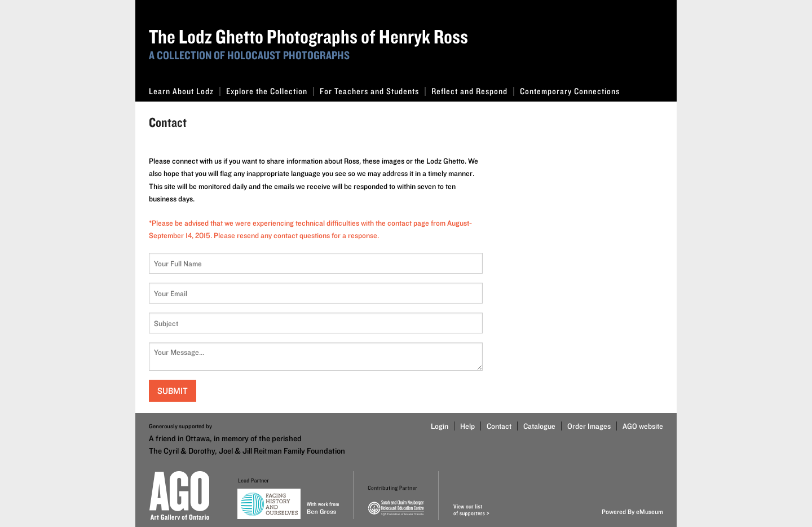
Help (467, 426)
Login (440, 426)
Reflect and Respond (473, 91)
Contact (499, 426)
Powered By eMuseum (632, 511)
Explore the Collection (270, 91)
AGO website (643, 426)
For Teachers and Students (373, 91)
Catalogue (539, 426)
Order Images (589, 426)
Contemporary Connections (570, 91)
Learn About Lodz (185, 91)
